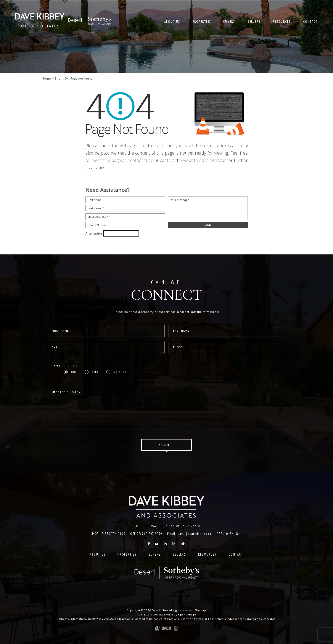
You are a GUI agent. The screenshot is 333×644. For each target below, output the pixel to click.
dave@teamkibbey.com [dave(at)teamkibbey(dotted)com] (195, 534)
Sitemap (200, 610)
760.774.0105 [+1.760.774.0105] (115, 534)
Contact (311, 21)
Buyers (229, 21)
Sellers (254, 21)
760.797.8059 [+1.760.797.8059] (152, 534)
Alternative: (94, 233)
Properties (202, 21)
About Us (172, 21)
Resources (282, 21)
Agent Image (187, 615)
